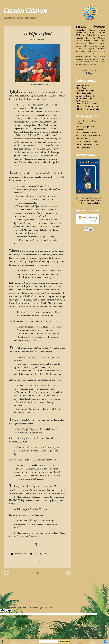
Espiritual (95, 59)
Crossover (88, 59)
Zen (94, 38)
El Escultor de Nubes (84, 99)
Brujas (103, 41)
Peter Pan (79, 124)
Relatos (102, 33)
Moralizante (80, 51)
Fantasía (41, 562)
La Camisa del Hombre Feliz (87, 142)
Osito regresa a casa (83, 147)
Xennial (95, 46)
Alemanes (101, 38)
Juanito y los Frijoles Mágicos (87, 121)
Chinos (88, 51)
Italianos (94, 54)
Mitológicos (101, 43)
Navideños (80, 38)
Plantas (103, 62)
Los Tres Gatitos (82, 139)
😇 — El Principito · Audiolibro (88, 203)
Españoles (80, 43)
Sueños (88, 38)
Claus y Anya (81, 88)
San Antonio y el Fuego (85, 91)
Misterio (91, 35)
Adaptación (92, 49)
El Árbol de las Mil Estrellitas (87, 106)
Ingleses (79, 49)
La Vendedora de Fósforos (86, 133)
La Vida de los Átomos (85, 101)
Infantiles (80, 30)
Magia (102, 30)
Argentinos (79, 57)
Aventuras (99, 27)
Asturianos (88, 57)
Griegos (102, 46)
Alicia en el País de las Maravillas (88, 136)
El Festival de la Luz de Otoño (88, 109)
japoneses (102, 54)
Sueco (84, 64)
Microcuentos (88, 62)
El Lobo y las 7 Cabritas (85, 127)
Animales (102, 36)
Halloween (87, 46)
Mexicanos (79, 62)
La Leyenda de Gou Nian (86, 96)
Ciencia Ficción (83, 41)
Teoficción (89, 64)
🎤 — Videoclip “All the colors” (88, 198)
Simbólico (79, 64)
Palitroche (80, 130)
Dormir (103, 51)
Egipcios (79, 54)
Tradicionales (82, 33)
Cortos (93, 33)
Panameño (96, 62)
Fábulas (92, 30)
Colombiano (80, 59)
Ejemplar (87, 54)
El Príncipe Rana (82, 86)
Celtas (95, 57)
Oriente (79, 46)
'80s (85, 49)
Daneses (95, 51)
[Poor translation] (8, 611)
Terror (95, 64)
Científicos (102, 57)
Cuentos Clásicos (26, 10)
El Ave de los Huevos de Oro (87, 145)
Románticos (90, 43)
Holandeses (101, 49)
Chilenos (80, 35)
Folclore (102, 59)
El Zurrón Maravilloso (84, 93)
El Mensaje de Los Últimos (86, 104)
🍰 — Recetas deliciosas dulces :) (89, 201)
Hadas (95, 41)
